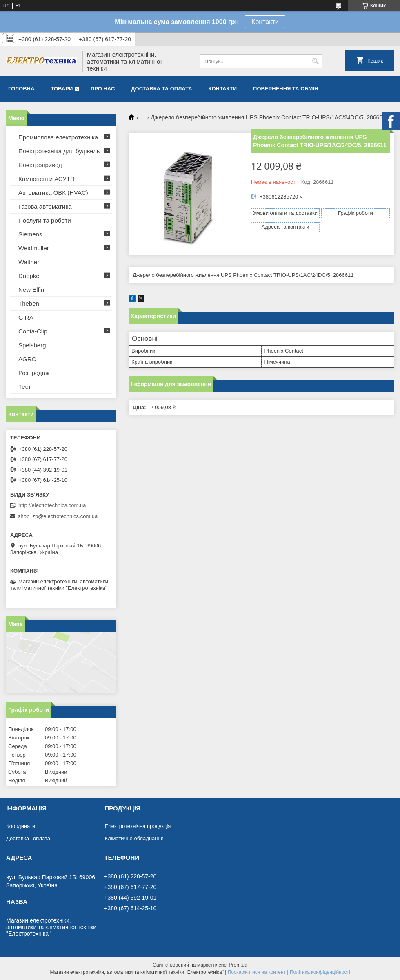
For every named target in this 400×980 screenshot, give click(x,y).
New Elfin (31, 290)
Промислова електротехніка (58, 137)
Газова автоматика (45, 206)
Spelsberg (32, 345)
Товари (62, 89)
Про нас (103, 89)
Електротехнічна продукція (138, 826)
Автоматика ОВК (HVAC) (53, 193)
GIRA (26, 317)
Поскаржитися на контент (257, 972)
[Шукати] (315, 61)
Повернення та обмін (286, 89)
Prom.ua (238, 965)
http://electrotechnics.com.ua (52, 505)
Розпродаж (34, 373)
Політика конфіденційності (320, 972)
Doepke (29, 276)
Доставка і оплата (28, 838)
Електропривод (40, 165)
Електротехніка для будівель (59, 151)
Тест (25, 387)
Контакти (265, 22)
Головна (21, 89)
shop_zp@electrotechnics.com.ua (58, 516)
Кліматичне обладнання (134, 838)
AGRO (27, 359)
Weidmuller (34, 248)
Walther (29, 262)
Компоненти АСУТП (47, 179)
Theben (29, 303)
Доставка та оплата (161, 89)
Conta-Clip (33, 331)
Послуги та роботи (45, 220)
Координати (21, 826)
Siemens (30, 234)
